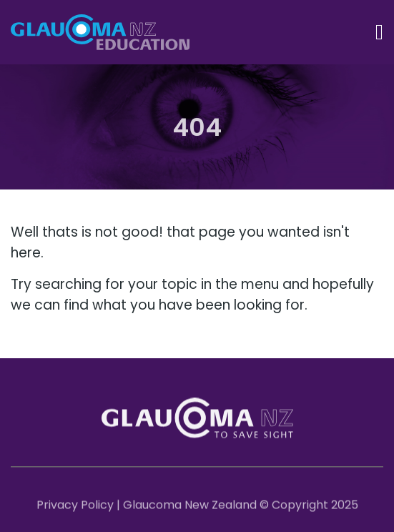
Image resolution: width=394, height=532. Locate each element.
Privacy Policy (75, 507)
